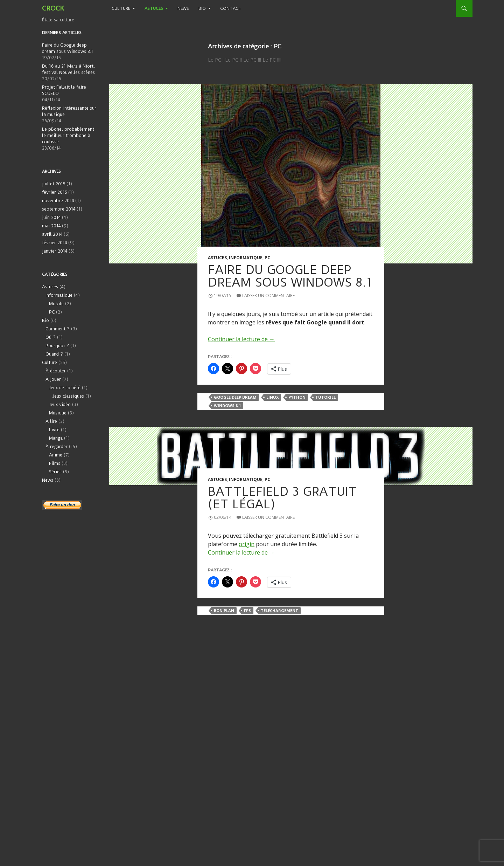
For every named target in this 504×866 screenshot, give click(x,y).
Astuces (154, 8)
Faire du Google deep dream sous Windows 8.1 (290, 276)
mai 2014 (51, 226)
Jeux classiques (68, 396)
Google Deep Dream (235, 397)
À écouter (56, 371)
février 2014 (55, 243)
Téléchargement (279, 610)
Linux (272, 397)
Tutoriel (325, 397)
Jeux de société (65, 388)
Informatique (246, 258)
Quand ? (54, 354)
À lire (51, 421)
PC (267, 258)
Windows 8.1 (227, 405)
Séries (55, 472)
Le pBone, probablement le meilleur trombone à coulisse (68, 135)
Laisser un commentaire (268, 295)
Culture (121, 8)
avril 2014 (52, 234)
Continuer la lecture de (241, 339)
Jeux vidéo (60, 404)
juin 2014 (51, 217)
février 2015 (55, 192)
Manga (56, 438)
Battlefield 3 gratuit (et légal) (282, 498)
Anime (56, 455)
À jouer (53, 379)
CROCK (53, 8)
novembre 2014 (58, 201)
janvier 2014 (55, 251)
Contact (231, 8)
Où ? (51, 337)
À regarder (57, 446)
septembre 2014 (59, 209)
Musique (58, 413)
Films (55, 463)
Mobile (56, 304)
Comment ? (58, 329)
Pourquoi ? (57, 346)
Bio (202, 8)
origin (247, 544)
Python (297, 397)
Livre (54, 430)
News (183, 8)
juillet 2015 (54, 184)
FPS (247, 610)
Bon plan (224, 610)
